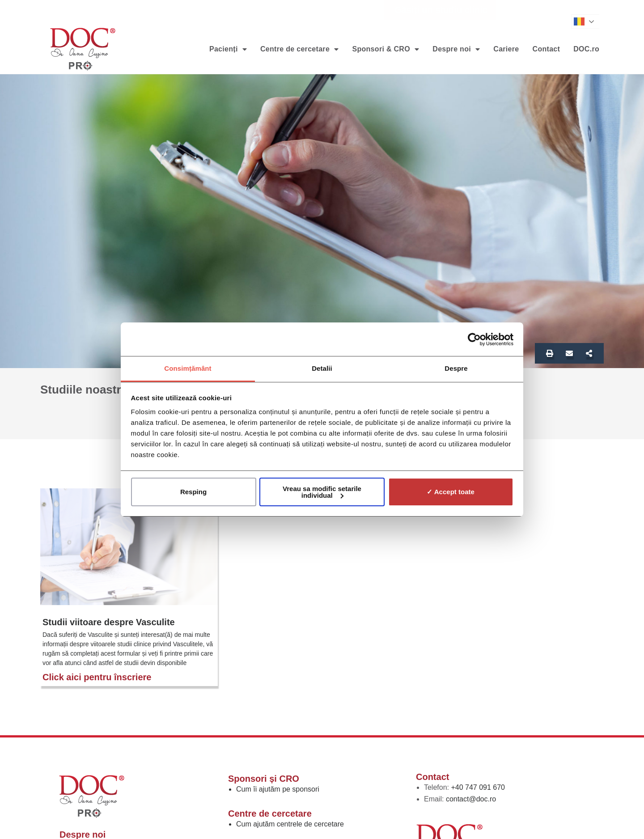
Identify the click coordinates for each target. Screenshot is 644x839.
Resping (193, 492)
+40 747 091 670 (478, 787)
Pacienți (228, 49)
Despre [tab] (456, 368)
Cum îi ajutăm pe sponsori (278, 789)
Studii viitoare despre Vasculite (109, 622)
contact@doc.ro (471, 799)
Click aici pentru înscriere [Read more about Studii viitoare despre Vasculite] (97, 677)
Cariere (506, 49)
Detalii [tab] (322, 368)
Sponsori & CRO (386, 49)
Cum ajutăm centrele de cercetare (290, 824)
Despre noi (456, 49)
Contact (547, 49)
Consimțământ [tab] (188, 368)
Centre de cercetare (299, 49)
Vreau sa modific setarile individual (322, 492)
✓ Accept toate (451, 492)
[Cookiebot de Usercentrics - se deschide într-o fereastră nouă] (474, 339)
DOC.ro (586, 49)
